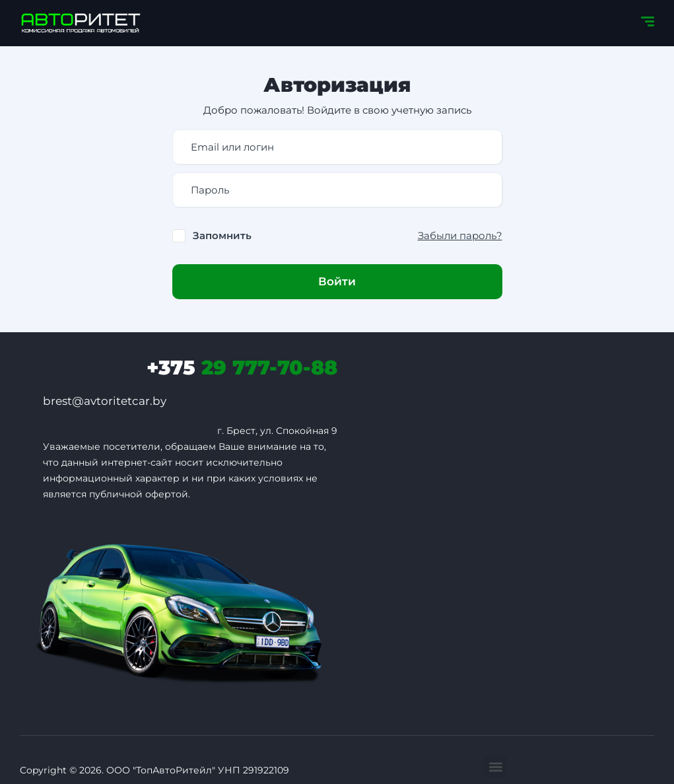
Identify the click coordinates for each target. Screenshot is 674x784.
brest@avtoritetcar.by (105, 401)
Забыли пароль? (460, 235)
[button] (495, 766)
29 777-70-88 (242, 368)
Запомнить (222, 235)
